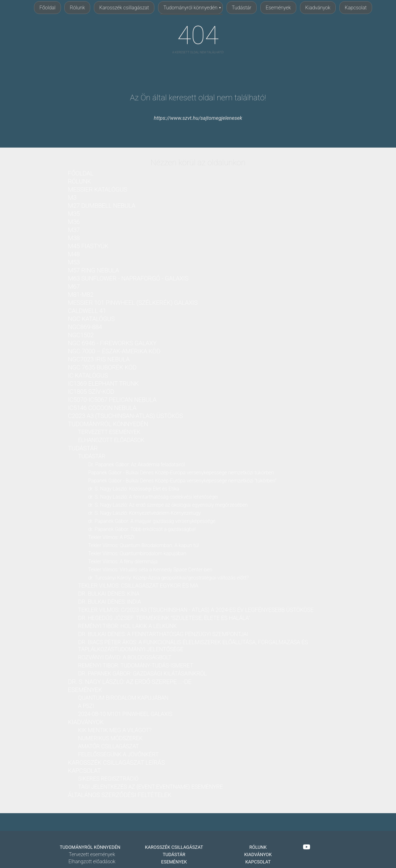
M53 (74, 262)
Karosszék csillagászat (124, 8)
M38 (74, 238)
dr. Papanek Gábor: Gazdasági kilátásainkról (142, 674)
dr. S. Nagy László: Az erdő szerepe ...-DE (130, 682)
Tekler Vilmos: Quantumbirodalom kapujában (137, 553)
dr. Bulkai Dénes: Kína (109, 594)
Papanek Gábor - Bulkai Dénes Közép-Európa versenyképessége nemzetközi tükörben (181, 473)
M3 (72, 198)
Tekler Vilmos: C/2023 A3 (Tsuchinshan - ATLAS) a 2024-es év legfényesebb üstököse (196, 610)
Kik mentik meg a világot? (115, 730)
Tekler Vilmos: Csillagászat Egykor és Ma (138, 586)
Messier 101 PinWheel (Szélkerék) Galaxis (133, 303)
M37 (74, 230)
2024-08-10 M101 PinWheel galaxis (125, 714)
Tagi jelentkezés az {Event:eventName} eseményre (151, 787)
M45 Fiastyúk (88, 246)
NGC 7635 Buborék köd (102, 367)
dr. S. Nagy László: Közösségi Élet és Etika (134, 489)
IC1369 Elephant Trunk (103, 384)
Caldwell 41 (87, 311)
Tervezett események (109, 432)
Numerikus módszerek (110, 738)
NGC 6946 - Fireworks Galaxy (112, 343)
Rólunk (77, 8)
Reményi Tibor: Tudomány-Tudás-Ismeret (136, 665)
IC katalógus (88, 376)
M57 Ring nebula (93, 270)
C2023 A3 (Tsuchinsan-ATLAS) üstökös (126, 416)
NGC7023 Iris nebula (99, 359)
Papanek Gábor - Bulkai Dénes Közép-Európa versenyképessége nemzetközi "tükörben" (182, 481)
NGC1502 (81, 335)
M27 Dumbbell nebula (102, 206)
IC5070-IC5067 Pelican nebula (112, 400)
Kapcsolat (356, 8)
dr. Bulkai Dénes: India (109, 602)
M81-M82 (81, 295)
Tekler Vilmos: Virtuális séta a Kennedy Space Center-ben (150, 570)
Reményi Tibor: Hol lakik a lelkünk (127, 626)
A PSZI (86, 706)
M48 (74, 254)
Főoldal (47, 8)
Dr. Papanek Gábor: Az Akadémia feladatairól (137, 464)
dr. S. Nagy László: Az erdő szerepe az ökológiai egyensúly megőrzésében (168, 505)
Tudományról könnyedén (190, 8)
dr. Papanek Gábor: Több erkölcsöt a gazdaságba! (142, 529)
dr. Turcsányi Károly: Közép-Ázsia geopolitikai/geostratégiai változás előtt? (168, 578)
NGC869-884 (85, 327)
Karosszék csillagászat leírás (116, 763)
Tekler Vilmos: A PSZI (111, 537)
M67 (74, 287)
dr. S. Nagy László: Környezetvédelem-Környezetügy (144, 513)
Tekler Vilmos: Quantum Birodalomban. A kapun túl (143, 545)
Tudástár (242, 8)
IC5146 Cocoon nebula (102, 408)
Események (278, 8)
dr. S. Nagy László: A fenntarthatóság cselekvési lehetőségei (153, 497)
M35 (74, 214)
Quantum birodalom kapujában (123, 698)
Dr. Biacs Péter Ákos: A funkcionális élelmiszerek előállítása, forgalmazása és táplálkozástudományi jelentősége (193, 646)
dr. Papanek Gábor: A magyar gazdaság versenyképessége (152, 521)
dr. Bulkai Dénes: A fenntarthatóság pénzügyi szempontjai (163, 634)
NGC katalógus (91, 319)
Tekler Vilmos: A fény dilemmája (123, 561)
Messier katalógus (98, 190)
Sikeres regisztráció (108, 779)
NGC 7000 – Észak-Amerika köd (114, 351)
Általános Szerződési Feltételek (120, 795)
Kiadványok (318, 8)
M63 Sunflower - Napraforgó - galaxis (128, 278)
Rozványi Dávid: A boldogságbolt (125, 657)
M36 (74, 222)
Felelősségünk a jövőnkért (118, 754)
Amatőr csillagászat (108, 746)
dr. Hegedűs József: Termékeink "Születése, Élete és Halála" (164, 618)
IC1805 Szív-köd (91, 392)
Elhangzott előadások (111, 440)
